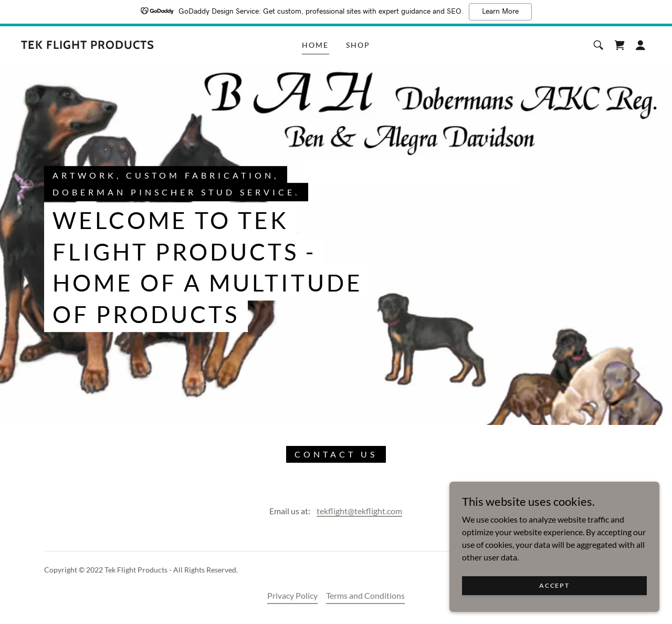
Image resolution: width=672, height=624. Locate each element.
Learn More (500, 12)
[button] (640, 45)
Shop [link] (358, 45)
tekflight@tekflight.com (359, 511)
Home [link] (315, 45)
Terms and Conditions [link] (365, 595)
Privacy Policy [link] (292, 595)
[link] (88, 45)
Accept (554, 600)
